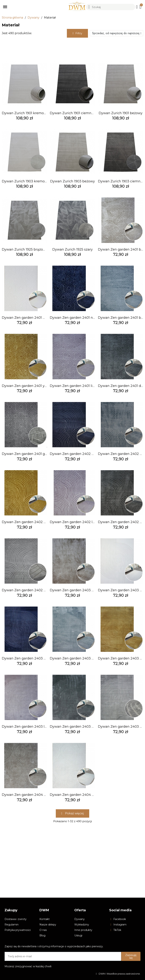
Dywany (34, 18)
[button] (77, 33)
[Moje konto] (137, 7)
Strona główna (12, 18)
